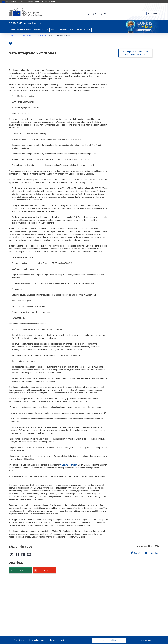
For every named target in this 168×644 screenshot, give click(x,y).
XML (22, 570)
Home (12, 30)
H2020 (40, 35)
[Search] (153, 14)
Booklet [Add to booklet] (135, 553)
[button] (103, 14)
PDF (46, 570)
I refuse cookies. (145, 640)
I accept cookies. (109, 640)
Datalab (79, 30)
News (71, 30)
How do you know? (50, 2)
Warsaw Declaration (68, 465)
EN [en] (10, 43)
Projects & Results (41, 30)
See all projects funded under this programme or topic (135, 53)
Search (87, 30)
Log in (92, 14)
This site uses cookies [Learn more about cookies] (23, 640)
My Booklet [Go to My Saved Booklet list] (151, 553)
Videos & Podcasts (59, 30)
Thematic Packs (24, 30)
